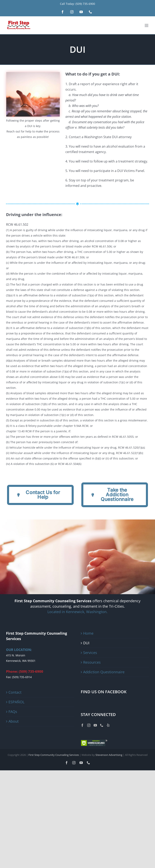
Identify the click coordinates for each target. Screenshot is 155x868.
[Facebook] (82, 725)
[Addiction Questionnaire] (40, 495)
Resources (92, 662)
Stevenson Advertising (109, 755)
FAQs (13, 712)
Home (88, 633)
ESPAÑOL (16, 702)
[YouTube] (95, 725)
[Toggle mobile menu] (147, 25)
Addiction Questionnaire (104, 672)
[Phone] (102, 725)
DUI (86, 643)
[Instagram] (89, 725)
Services (90, 653)
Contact (15, 692)
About (14, 721)
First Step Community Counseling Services (54, 755)
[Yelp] (108, 725)
